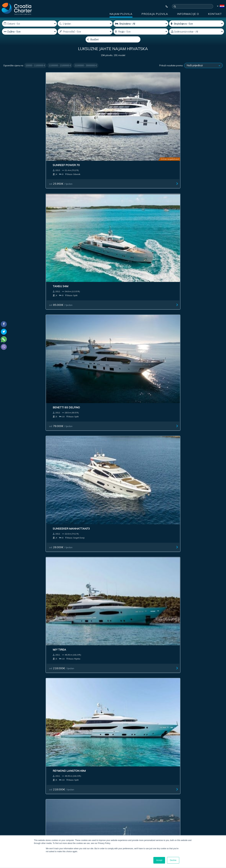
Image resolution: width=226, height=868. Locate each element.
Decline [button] (173, 860)
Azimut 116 (70, 648)
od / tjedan (19, 137)
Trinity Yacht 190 (19, 383)
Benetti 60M (127, 582)
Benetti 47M (16, 317)
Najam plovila (121, 14)
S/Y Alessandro (185, 184)
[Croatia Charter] (17, 9)
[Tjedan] (85, 24)
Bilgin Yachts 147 (131, 184)
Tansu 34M (70, 118)
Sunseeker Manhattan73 (192, 118)
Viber (5, 813)
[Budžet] (113, 39)
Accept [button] (159, 860)
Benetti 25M (183, 515)
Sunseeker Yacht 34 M (190, 449)
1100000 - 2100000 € (60, 73)
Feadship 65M (72, 383)
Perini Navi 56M (129, 383)
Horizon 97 (15, 515)
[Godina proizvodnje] (197, 31)
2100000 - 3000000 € (86, 73)
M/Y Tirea (13, 184)
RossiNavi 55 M (184, 582)
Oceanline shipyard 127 (135, 449)
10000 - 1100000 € (35, 73)
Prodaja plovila (155, 14)
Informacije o (188, 14)
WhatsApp (8, 809)
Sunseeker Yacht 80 (77, 250)
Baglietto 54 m (185, 383)
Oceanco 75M (72, 582)
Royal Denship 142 (76, 449)
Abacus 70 (126, 250)
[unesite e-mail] (97, 786)
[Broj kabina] (141, 24)
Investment (75, 745)
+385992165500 (16, 806)
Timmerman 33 (128, 317)
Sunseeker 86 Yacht (77, 515)
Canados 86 (182, 648)
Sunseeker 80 (184, 317)
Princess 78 (15, 582)
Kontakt (215, 14)
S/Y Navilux (15, 250)
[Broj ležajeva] (197, 24)
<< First (82, 686)
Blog (174, 745)
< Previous (94, 686)
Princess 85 (127, 515)
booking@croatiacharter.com (19, 819)
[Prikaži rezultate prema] (203, 73)
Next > (134, 686)
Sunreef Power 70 (20, 118)
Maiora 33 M (127, 648)
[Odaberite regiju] (141, 31)
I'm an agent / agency (85, 795)
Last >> (144, 686)
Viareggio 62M (184, 250)
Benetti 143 (15, 449)
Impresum (127, 745)
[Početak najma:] (29, 24)
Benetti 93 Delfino (132, 118)
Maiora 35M (71, 317)
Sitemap (212, 745)
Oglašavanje (101, 745)
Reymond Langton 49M (79, 184)
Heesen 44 (14, 648)
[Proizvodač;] (85, 31)
